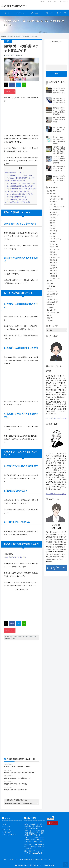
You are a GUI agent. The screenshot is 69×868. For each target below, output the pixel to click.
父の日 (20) (53, 212)
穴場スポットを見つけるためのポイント (19, 191)
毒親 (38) (50, 315)
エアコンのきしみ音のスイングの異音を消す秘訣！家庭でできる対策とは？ (34, 840)
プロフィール (21, 13)
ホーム (44, 2)
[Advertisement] (22, 118)
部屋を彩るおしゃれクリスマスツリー (16, 790)
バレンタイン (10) (55, 239)
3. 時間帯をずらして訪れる (17, 199)
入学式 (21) (53, 265)
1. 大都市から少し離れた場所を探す (20, 194)
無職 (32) (50, 318)
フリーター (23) (52, 291)
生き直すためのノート (14, 6)
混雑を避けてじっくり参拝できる (20, 175)
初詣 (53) (53, 217)
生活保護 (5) (51, 305)
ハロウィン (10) (55, 257)
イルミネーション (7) (56, 199)
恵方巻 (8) (53, 233)
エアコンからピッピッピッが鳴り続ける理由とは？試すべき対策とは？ (34, 833)
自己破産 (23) (51, 191)
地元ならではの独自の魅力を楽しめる (21, 178)
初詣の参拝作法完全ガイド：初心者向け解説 (19, 803)
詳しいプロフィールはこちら (56, 418)
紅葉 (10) (53, 252)
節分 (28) (53, 228)
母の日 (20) (53, 202)
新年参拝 (26, 636)
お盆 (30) (53, 236)
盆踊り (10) (53, 241)
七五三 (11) (53, 263)
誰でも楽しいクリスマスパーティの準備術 (17, 767)
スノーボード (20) (55, 210)
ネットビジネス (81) (53, 313)
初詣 (8, 636)
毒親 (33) (50, 289)
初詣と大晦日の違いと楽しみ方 (15, 557)
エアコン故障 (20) (52, 302)
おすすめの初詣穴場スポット (15, 181)
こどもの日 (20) (55, 196)
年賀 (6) (52, 223)
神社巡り (20, 636)
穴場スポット (14, 636)
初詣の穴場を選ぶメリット (14, 172)
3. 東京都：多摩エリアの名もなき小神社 (22, 189)
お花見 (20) (53, 276)
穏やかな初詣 (32, 636)
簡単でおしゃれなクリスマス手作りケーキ (17, 778)
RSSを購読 (53, 2)
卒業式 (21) (53, 255)
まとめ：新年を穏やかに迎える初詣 (17, 202)
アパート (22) (51, 286)
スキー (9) (53, 204)
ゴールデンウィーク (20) (57, 207)
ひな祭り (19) (54, 244)
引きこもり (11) (52, 310)
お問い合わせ (34, 13)
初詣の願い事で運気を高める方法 (17, 800)
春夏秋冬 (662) (51, 194)
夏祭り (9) (53, 220)
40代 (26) (50, 283)
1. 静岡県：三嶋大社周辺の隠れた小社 (21, 183)
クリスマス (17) (55, 215)
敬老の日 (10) (54, 247)
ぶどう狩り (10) (55, 279)
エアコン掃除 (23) (52, 294)
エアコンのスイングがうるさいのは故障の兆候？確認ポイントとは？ (34, 826)
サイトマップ (63, 2)
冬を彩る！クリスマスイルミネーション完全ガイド (20, 772)
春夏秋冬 (9, 638)
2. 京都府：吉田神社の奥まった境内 (20, 186)
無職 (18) (50, 297)
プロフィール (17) (52, 299)
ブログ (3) (50, 321)
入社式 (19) (53, 271)
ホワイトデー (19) (55, 249)
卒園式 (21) (53, 260)
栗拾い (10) (53, 273)
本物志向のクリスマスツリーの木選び (16, 784)
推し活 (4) (50, 281)
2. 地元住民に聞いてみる (17, 197)
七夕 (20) (53, 225)
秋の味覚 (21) (54, 268)
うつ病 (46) (50, 307)
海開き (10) (53, 231)
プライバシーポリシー (62, 13)
